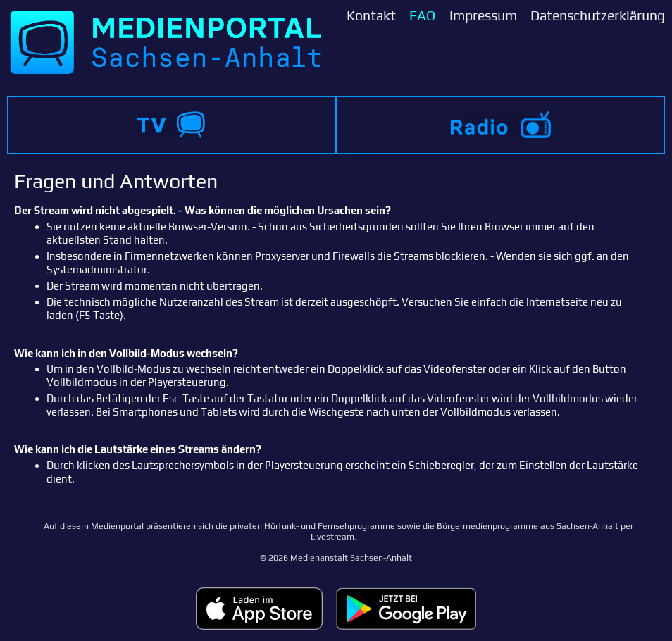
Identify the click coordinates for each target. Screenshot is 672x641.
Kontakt (371, 15)
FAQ (422, 15)
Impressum (483, 15)
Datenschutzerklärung (598, 15)
